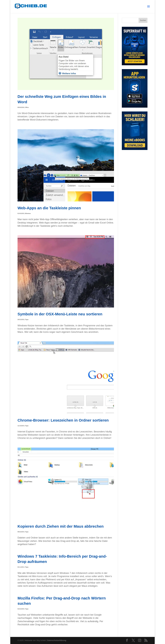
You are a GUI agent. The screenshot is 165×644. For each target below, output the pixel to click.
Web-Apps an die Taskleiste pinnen (49, 208)
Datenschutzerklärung (57, 640)
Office (27, 107)
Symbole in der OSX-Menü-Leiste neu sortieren (60, 314)
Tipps (27, 320)
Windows (28, 213)
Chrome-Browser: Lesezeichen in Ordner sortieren (63, 420)
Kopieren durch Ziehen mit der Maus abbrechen (61, 526)
